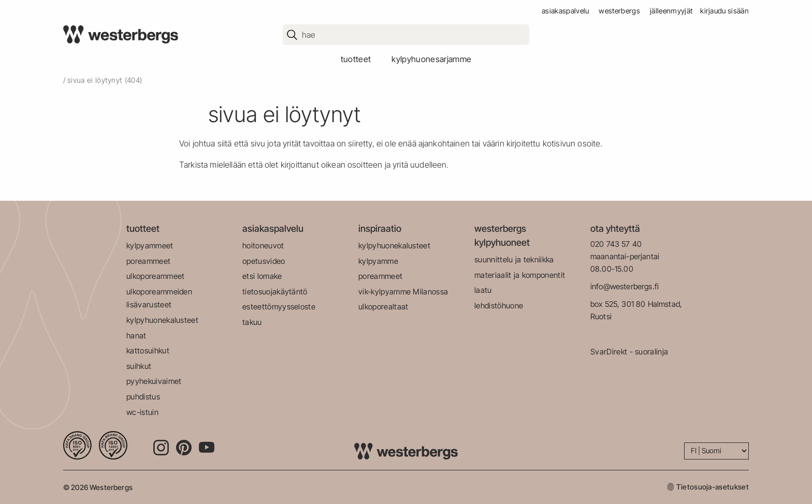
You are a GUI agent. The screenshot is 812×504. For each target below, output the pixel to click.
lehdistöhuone (499, 306)
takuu (252, 322)
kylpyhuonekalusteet (162, 320)
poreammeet (148, 261)
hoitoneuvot (263, 246)
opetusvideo (264, 261)
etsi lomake (262, 276)
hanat (136, 336)
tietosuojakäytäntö (275, 292)
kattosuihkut (148, 351)
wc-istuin (142, 412)
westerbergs (619, 11)
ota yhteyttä (615, 228)
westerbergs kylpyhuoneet (502, 235)
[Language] (716, 451)
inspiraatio (380, 228)
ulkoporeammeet (155, 276)
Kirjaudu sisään (724, 11)
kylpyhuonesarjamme (431, 59)
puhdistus (143, 397)
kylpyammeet (150, 246)
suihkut (139, 366)
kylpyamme (378, 261)
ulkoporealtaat (383, 307)
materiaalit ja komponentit (520, 275)
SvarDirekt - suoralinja (629, 352)
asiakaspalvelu (565, 11)
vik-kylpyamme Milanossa (403, 292)
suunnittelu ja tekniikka (514, 260)
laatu (483, 290)
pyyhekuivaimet (154, 381)
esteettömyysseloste (279, 307)
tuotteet (356, 59)
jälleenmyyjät (671, 11)
